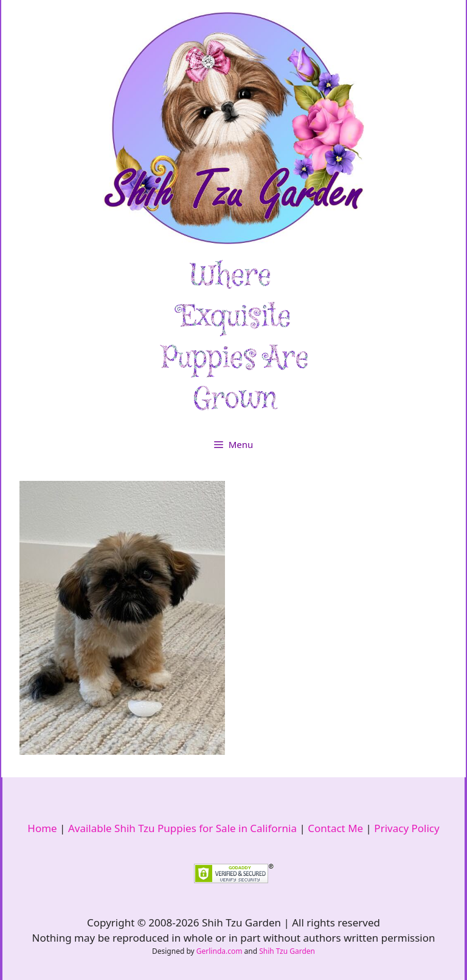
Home (42, 828)
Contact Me (335, 828)
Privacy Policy (406, 828)
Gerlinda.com (220, 951)
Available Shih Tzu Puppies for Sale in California (182, 828)
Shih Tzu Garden (287, 951)
